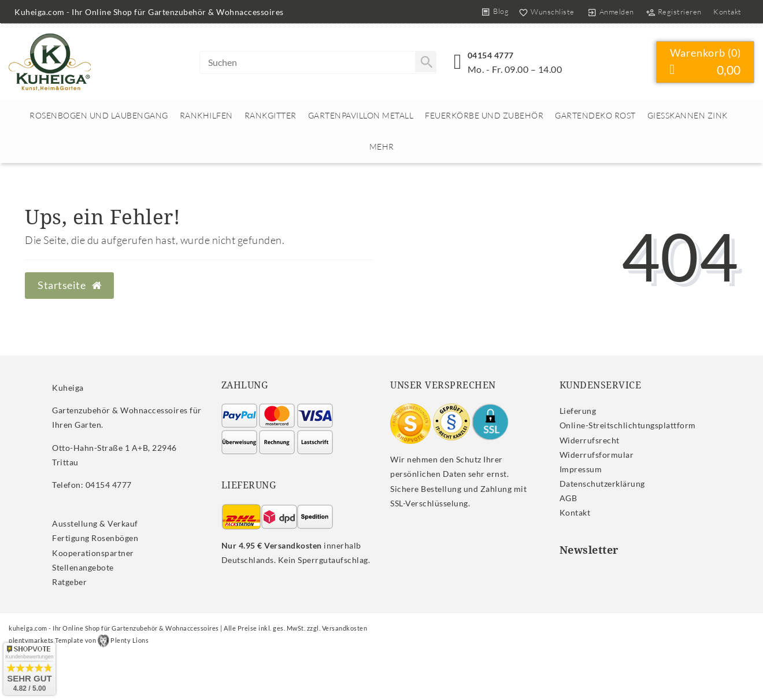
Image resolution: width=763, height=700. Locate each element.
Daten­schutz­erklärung (602, 484)
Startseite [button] (69, 285)
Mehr (382, 147)
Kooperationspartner (93, 553)
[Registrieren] (673, 12)
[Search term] (318, 62)
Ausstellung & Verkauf (95, 523)
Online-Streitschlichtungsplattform (628, 425)
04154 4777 (491, 55)
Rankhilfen (206, 115)
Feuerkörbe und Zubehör (484, 115)
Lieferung (578, 411)
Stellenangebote (83, 567)
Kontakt (727, 12)
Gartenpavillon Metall (361, 115)
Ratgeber (69, 582)
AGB (568, 498)
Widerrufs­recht (590, 440)
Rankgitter (271, 115)
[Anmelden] (610, 12)
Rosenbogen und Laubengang (99, 115)
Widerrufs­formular (597, 455)
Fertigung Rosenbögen (95, 538)
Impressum (581, 469)
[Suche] (425, 62)
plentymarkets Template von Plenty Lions (79, 640)
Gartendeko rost (595, 115)
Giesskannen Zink (688, 115)
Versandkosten (345, 628)
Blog (501, 11)
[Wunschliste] (544, 12)
